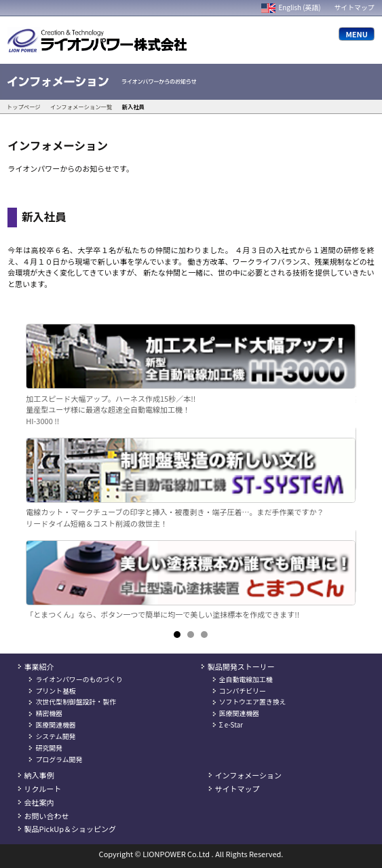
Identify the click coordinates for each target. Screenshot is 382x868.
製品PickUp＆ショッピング (70, 829)
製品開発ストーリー (241, 666)
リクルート (43, 789)
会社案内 (39, 802)
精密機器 (49, 713)
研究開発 (49, 748)
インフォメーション (248, 775)
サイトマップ (354, 7)
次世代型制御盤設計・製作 (76, 702)
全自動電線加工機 (246, 679)
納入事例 (39, 775)
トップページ (24, 107)
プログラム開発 (59, 759)
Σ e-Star (231, 725)
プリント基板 (55, 691)
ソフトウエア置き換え (253, 702)
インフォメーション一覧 (81, 107)
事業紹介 (39, 666)
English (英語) (291, 7)
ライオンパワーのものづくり (79, 679)
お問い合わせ (47, 816)
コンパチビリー (243, 691)
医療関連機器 (55, 725)
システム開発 (55, 736)
